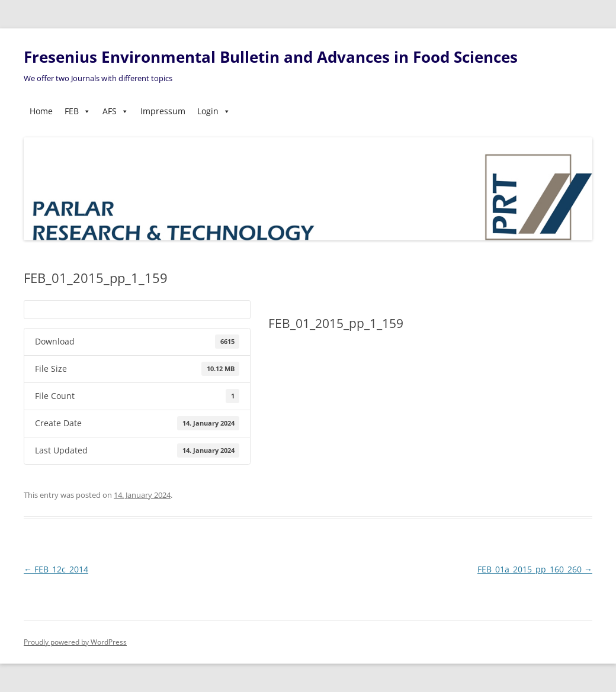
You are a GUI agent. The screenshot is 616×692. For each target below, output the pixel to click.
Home (41, 111)
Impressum (163, 111)
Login (214, 111)
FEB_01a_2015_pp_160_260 (535, 569)
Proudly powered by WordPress (75, 642)
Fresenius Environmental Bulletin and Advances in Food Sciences (271, 57)
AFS (115, 111)
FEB (78, 111)
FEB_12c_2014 (56, 569)
